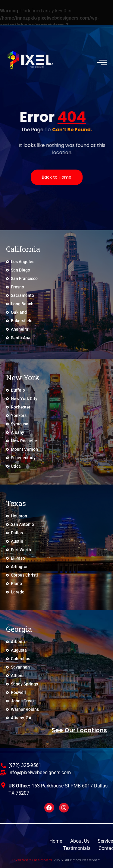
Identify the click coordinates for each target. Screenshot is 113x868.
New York (23, 377)
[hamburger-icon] (102, 62)
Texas (16, 503)
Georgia (19, 629)
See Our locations (79, 730)
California (23, 249)
